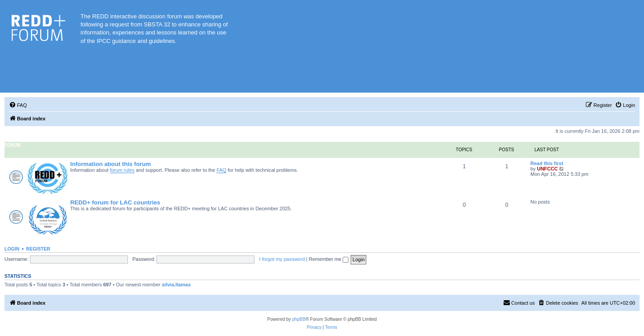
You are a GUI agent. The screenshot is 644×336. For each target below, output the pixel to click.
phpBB (299, 319)
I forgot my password (282, 259)
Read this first (547, 163)
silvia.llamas (176, 285)
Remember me (328, 259)
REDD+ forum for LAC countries (115, 202)
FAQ (221, 170)
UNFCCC (547, 169)
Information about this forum (110, 164)
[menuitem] (18, 105)
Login (12, 249)
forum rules (122, 170)
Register (38, 249)
